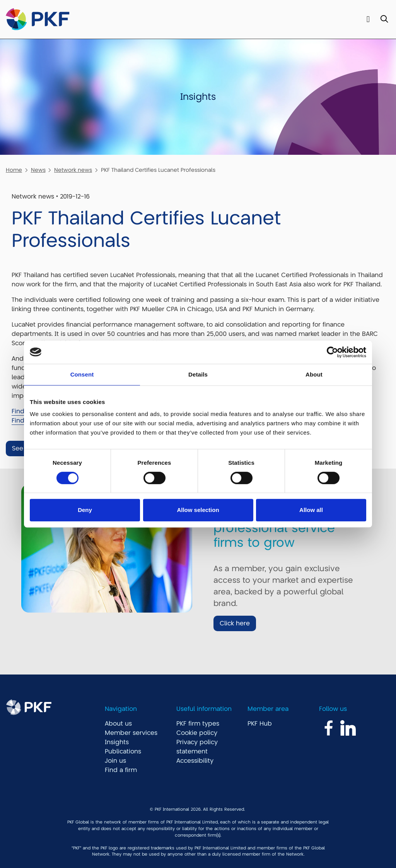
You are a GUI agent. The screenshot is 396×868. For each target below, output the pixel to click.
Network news (73, 170)
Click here (235, 623)
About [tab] (314, 374)
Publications (123, 752)
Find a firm (121, 770)
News (38, 170)
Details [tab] (198, 374)
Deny (85, 510)
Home (14, 170)
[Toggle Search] (384, 20)
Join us (115, 761)
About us (118, 724)
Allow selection (198, 510)
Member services (131, 733)
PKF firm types (198, 724)
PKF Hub (260, 724)
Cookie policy (197, 733)
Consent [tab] (82, 374)
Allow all (311, 510)
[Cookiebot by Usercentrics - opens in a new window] (332, 352)
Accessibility (195, 761)
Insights (117, 742)
